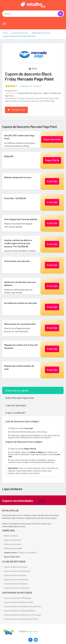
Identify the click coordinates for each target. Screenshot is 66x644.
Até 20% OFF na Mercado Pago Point (19, 137)
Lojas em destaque (16, 405)
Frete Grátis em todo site (17, 261)
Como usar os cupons (17, 390)
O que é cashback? (15, 413)
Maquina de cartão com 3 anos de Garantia (21, 346)
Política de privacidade (13, 548)
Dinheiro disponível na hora (18, 177)
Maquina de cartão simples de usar (19, 367)
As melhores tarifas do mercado (21, 303)
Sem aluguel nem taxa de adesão (21, 219)
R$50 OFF (9, 156)
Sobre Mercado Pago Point (20, 398)
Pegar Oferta (52, 160)
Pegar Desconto (52, 139)
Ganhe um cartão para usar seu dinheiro (20, 284)
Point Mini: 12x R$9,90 (15, 198)
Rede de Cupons (32, 631)
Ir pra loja (16, 110)
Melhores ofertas (11, 536)
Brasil (33, 68)
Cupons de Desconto (13, 540)
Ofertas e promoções (13, 544)
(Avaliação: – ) (30, 86)
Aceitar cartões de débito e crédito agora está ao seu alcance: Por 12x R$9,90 (18, 243)
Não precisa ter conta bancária (20, 324)
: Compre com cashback (20, 553)
